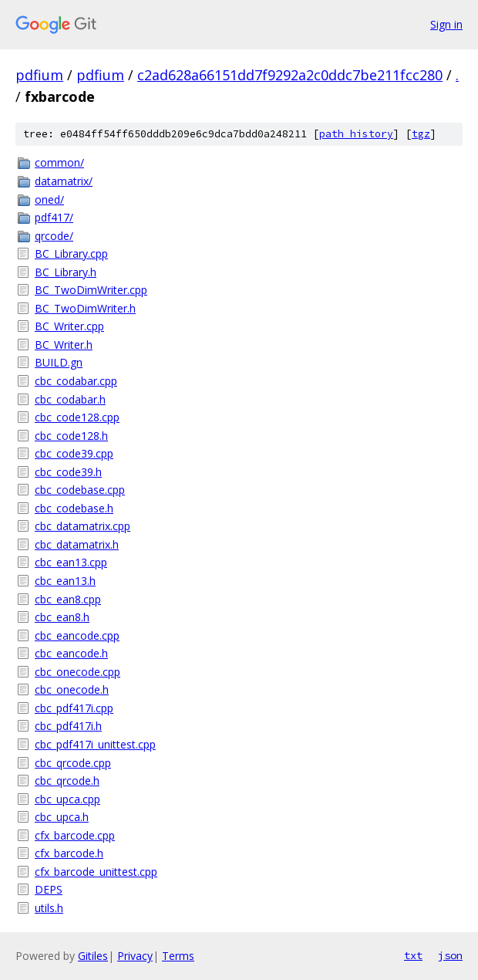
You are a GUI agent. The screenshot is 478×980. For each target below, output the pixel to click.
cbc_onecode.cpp (77, 672)
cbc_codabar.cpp (76, 381)
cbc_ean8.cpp (68, 599)
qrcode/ (54, 236)
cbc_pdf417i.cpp (74, 708)
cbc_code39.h (68, 472)
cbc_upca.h (62, 817)
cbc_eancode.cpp (77, 635)
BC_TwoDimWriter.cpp (91, 290)
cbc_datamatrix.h (77, 544)
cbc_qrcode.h (67, 781)
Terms (178, 956)
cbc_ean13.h (65, 581)
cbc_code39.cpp (74, 453)
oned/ (49, 199)
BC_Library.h (66, 272)
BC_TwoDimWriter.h (85, 308)
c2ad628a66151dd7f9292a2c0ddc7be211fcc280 (290, 75)
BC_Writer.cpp (69, 326)
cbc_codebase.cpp (80, 490)
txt (413, 955)
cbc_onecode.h (72, 689)
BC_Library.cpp (71, 253)
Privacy (135, 956)
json (450, 955)
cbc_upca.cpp (67, 799)
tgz (421, 134)
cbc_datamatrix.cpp (82, 526)
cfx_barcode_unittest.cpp (96, 872)
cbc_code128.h (71, 436)
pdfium (39, 75)
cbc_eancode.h (71, 653)
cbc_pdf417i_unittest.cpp (95, 744)
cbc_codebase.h (74, 508)
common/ (59, 162)
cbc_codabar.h (70, 399)
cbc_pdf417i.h (68, 726)
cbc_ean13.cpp (71, 562)
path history (356, 134)
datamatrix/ (64, 181)
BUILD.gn (59, 362)
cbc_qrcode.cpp (73, 763)
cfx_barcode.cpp (75, 835)
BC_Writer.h (64, 345)
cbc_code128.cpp (77, 417)
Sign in (446, 24)
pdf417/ (54, 217)
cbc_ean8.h (62, 617)
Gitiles (93, 956)
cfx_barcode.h (69, 853)
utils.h (49, 908)
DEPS (49, 889)
